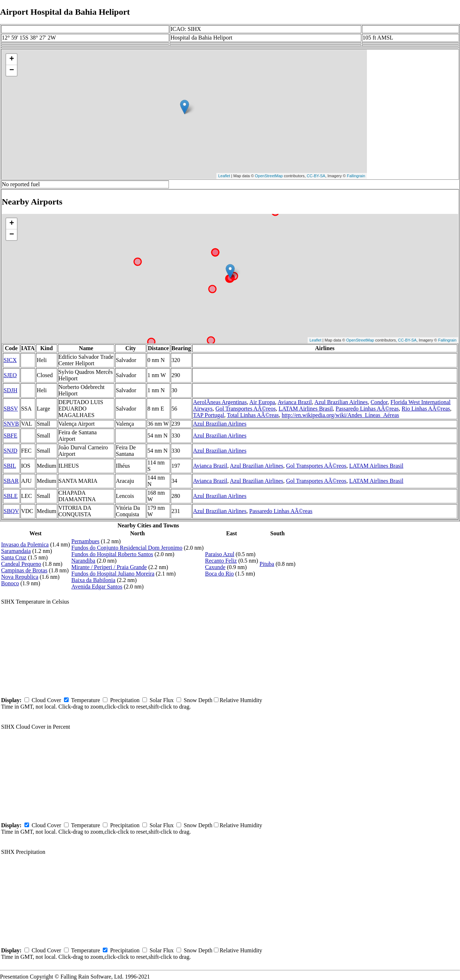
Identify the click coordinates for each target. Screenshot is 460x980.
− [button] (12, 70)
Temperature (86, 700)
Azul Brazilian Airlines (341, 402)
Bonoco (10, 583)
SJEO (10, 375)
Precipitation (125, 700)
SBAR (11, 481)
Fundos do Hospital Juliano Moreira (113, 574)
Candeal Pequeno (21, 564)
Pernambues (86, 541)
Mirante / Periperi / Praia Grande (109, 567)
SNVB (11, 424)
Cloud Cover (46, 700)
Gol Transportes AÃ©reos (245, 409)
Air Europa (262, 402)
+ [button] (12, 59)
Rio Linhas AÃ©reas (426, 409)
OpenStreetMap (269, 176)
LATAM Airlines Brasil (306, 409)
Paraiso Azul (220, 554)
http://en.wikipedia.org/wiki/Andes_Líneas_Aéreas (341, 415)
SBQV (11, 511)
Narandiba (84, 561)
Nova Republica (20, 577)
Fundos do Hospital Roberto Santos (112, 554)
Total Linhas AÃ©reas (253, 415)
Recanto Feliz (221, 561)
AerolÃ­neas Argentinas (220, 402)
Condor (379, 402)
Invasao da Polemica (25, 544)
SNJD (10, 451)
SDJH (10, 390)
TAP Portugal (209, 415)
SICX (10, 360)
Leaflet (224, 176)
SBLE (11, 496)
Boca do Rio (220, 574)
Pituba (267, 564)
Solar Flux (162, 700)
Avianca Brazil (295, 402)
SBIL (10, 466)
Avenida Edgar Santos (97, 587)
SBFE (10, 436)
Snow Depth (198, 700)
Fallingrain (356, 176)
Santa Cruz (14, 557)
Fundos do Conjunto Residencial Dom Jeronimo (127, 548)
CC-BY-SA (316, 176)
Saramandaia (16, 551)
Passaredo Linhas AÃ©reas (367, 409)
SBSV (11, 409)
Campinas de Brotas (24, 570)
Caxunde (215, 567)
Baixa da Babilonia (94, 580)
